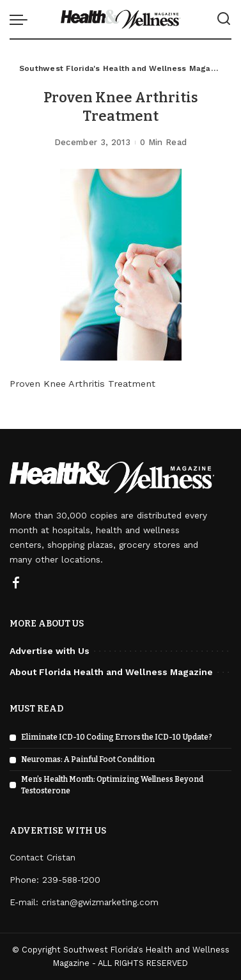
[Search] (224, 19)
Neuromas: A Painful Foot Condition (88, 759)
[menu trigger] (22, 19)
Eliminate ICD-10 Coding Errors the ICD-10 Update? (117, 737)
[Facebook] (16, 584)
